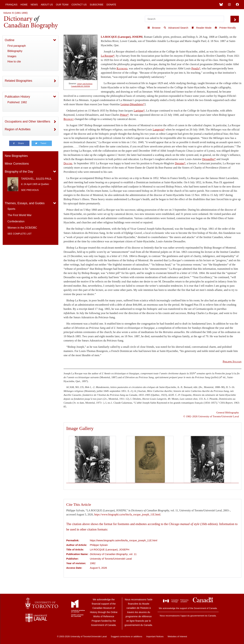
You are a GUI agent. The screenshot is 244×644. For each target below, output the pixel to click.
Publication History (17, 97)
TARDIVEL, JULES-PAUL (36, 179)
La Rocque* (108, 56)
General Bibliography (228, 412)
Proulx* (196, 68)
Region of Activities (18, 129)
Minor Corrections (17, 164)
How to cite (14, 62)
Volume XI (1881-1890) (15, 13)
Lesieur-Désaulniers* (133, 104)
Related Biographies (18, 81)
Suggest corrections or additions (127, 636)
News (34, 5)
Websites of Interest (177, 636)
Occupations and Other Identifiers (27, 121)
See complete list (19, 234)
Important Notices (155, 636)
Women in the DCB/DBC (22, 228)
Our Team (62, 5)
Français (11, 5)
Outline (10, 40)
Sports (11, 209)
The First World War (19, 215)
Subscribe (96, 5)
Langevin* (159, 130)
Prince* (124, 115)
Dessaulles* (209, 159)
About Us (47, 5)
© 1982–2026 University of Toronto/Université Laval (211, 416)
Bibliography (15, 51)
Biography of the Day (19, 172)
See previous (30, 190)
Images (12, 56)
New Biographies (16, 156)
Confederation (16, 221)
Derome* (180, 163)
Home (24, 5)
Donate (111, 5)
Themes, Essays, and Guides (25, 203)
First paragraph (17, 46)
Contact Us (79, 5)
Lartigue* (139, 111)
